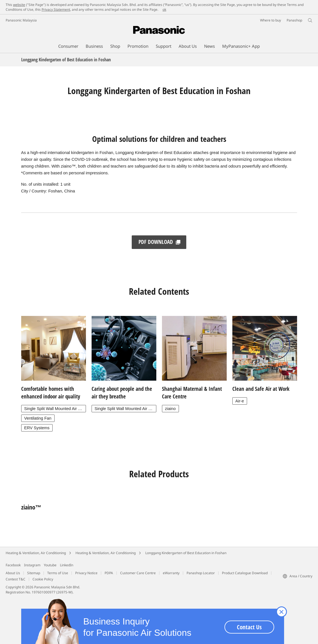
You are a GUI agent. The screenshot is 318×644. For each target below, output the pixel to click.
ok (164, 9)
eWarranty (171, 573)
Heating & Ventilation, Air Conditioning (36, 553)
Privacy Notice (86, 573)
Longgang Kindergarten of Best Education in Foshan (186, 553)
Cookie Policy (43, 579)
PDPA (109, 573)
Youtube (50, 565)
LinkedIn (67, 565)
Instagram (32, 565)
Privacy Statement (56, 9)
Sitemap (34, 573)
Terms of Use (58, 573)
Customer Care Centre (138, 573)
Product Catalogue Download (245, 573)
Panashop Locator (201, 573)
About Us (13, 573)
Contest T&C (16, 579)
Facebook (13, 565)
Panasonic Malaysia (21, 20)
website (19, 5)
